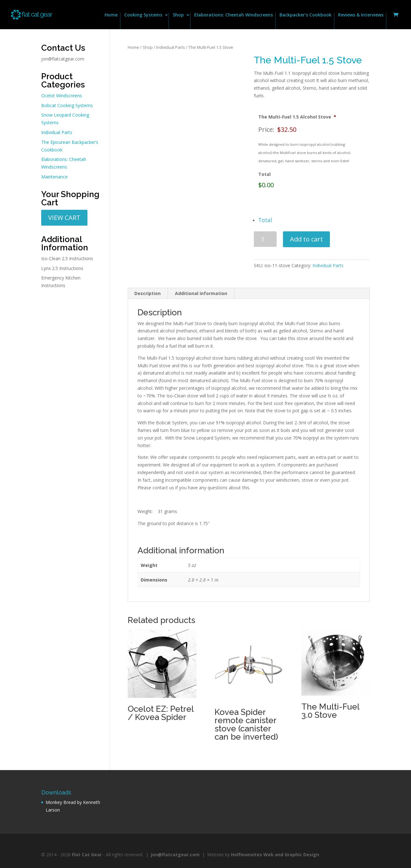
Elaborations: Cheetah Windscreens (234, 15)
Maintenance (55, 177)
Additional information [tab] (201, 293)
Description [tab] (148, 293)
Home (111, 15)
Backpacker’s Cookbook (305, 15)
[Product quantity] (265, 239)
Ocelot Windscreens (62, 96)
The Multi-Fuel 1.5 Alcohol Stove (297, 117)
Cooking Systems (143, 15)
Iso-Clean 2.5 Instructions (67, 258)
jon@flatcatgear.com (63, 59)
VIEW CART (64, 218)
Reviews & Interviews (361, 15)
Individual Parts (171, 47)
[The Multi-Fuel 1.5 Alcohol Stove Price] (313, 129)
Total (264, 174)
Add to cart (306, 239)
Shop (178, 15)
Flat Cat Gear (87, 855)
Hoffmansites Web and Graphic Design (275, 855)
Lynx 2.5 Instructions (62, 268)
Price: (266, 129)
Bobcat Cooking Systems (67, 105)
